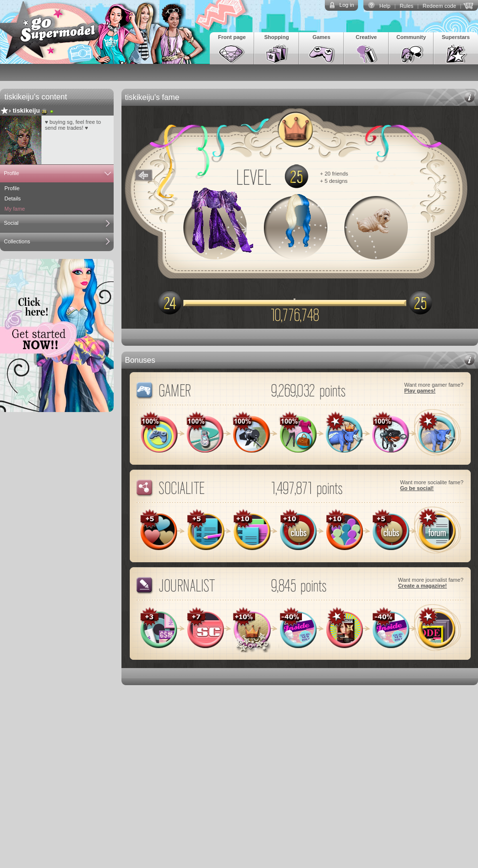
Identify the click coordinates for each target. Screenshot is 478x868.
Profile (11, 173)
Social (11, 223)
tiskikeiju (26, 110)
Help (385, 6)
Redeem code (440, 6)
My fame (15, 209)
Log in (347, 5)
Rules (406, 6)
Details (13, 198)
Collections (17, 241)
